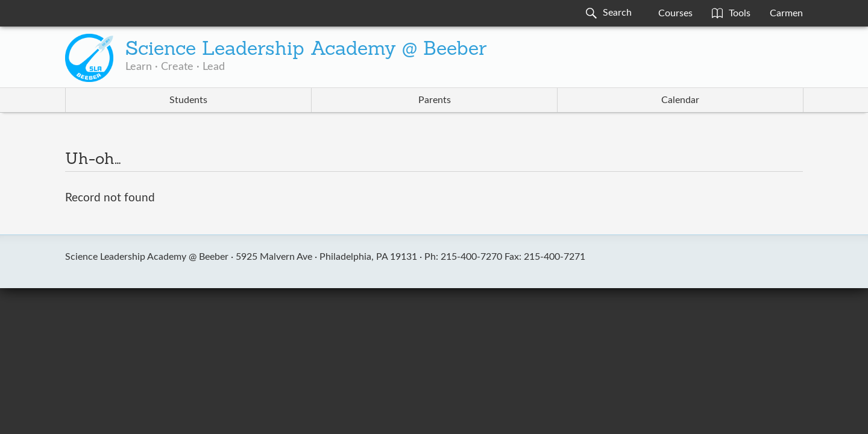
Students (188, 100)
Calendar (680, 100)
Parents (435, 100)
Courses (675, 13)
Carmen (786, 13)
